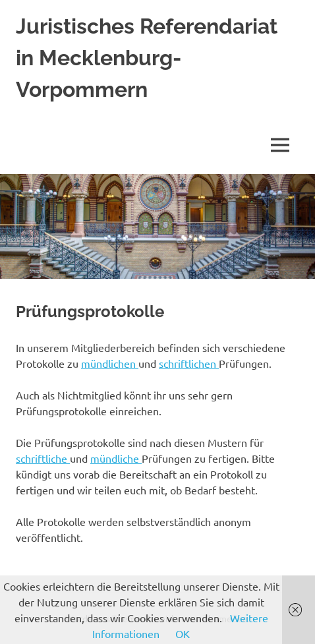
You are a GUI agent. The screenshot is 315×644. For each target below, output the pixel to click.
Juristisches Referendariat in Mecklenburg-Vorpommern (147, 58)
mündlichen (110, 363)
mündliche (116, 458)
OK (183, 633)
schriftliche (43, 458)
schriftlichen (189, 363)
